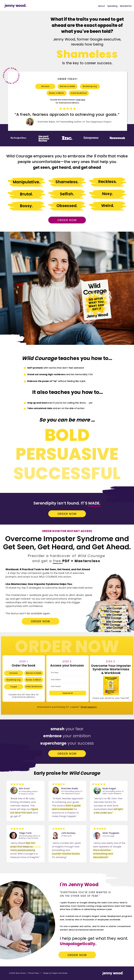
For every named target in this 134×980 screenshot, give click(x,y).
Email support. (89, 707)
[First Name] (68, 673)
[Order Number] (68, 687)
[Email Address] (68, 680)
